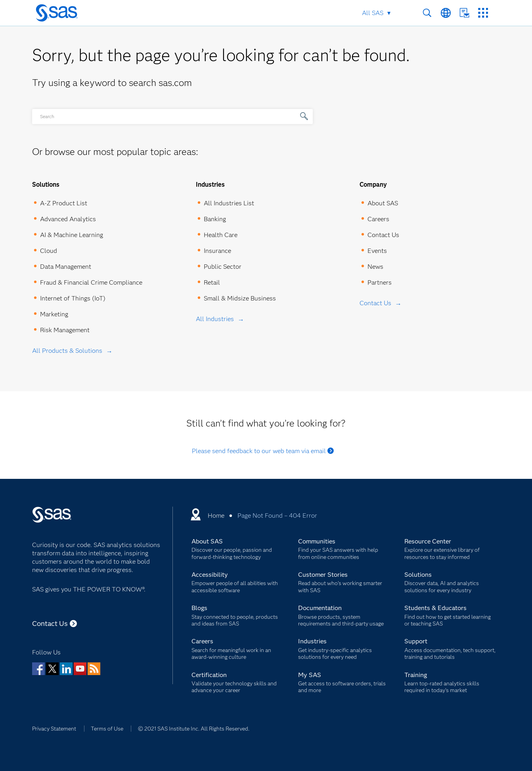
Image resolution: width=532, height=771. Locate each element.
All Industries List (229, 203)
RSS (94, 669)
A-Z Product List (64, 203)
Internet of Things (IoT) (73, 298)
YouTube (80, 669)
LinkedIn (66, 669)
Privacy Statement (54, 729)
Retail (212, 282)
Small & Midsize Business (240, 298)
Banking (215, 219)
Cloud (49, 251)
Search (427, 13)
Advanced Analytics (68, 219)
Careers (378, 219)
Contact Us (464, 13)
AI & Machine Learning (72, 235)
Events (377, 251)
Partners (380, 282)
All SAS (373, 13)
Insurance (217, 251)
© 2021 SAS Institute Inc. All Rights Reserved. (194, 729)
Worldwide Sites (446, 13)
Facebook (38, 669)
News (375, 267)
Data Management (66, 267)
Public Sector (223, 267)
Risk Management (65, 330)
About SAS (383, 203)
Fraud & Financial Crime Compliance (91, 282)
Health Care (221, 235)
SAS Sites (483, 13)
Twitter (52, 669)
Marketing (54, 314)
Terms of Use (107, 729)
